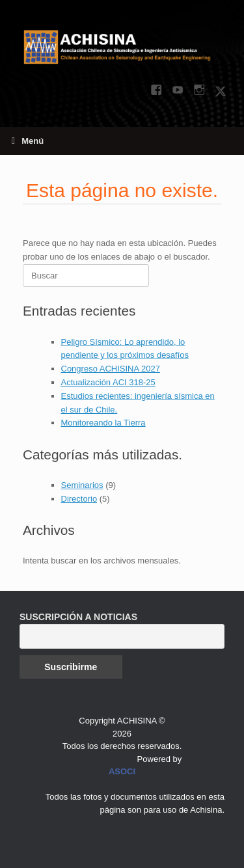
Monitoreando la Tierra (103, 423)
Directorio (79, 499)
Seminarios (82, 485)
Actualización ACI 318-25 (108, 382)
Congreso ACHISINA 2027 (111, 369)
